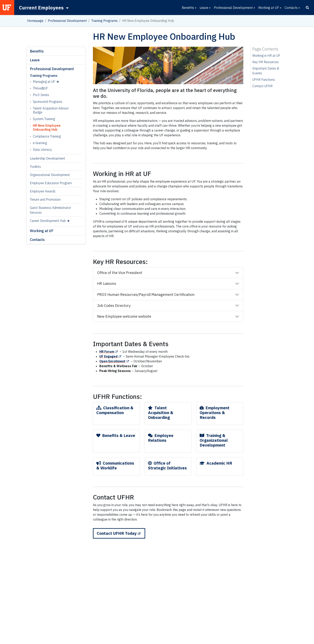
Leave (204, 8)
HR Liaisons (107, 284)
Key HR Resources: (266, 62)
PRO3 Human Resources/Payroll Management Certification (146, 295)
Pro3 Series (41, 95)
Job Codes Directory (114, 306)
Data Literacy (42, 150)
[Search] (307, 8)
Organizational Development (50, 175)
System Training (44, 119)
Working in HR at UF (266, 56)
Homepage (35, 21)
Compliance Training (47, 136)
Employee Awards (43, 191)
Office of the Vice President (120, 273)
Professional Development (233, 8)
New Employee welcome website (124, 316)
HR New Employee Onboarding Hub (47, 127)
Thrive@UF (40, 88)
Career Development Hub (48, 221)
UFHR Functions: (264, 80)
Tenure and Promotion (45, 199)
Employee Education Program (51, 183)
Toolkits (35, 167)
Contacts (291, 8)
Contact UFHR (262, 86)
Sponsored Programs (48, 102)
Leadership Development (47, 158)
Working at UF (269, 8)
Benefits (188, 8)
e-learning (40, 143)
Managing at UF (44, 82)
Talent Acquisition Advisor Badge (51, 110)
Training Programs (104, 21)
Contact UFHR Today (117, 533)
